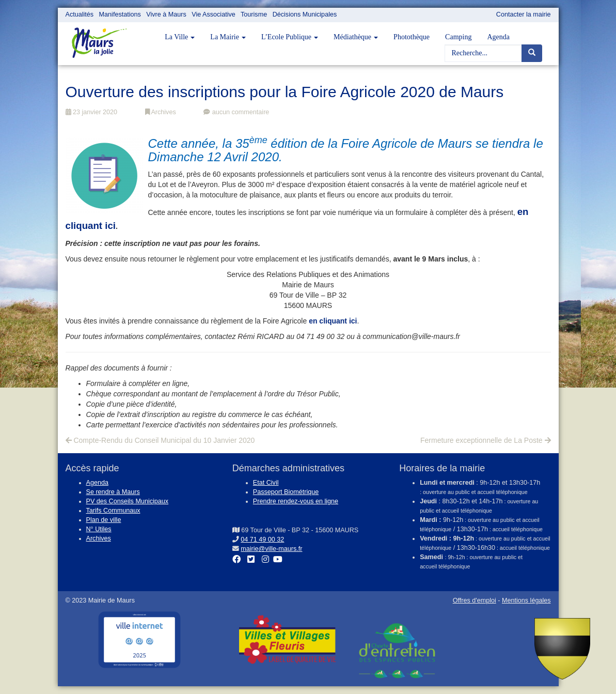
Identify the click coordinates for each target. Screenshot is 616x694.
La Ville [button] (180, 37)
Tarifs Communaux (113, 511)
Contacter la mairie (524, 14)
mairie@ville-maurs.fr (271, 549)
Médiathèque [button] (356, 37)
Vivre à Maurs (166, 14)
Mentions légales (526, 600)
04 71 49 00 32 (262, 539)
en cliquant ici (333, 321)
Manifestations (120, 14)
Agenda (498, 37)
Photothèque (412, 37)
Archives (161, 112)
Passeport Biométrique (286, 492)
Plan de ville (104, 520)
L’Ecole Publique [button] (290, 37)
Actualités (80, 14)
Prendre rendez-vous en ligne (296, 501)
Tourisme (254, 14)
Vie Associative (213, 14)
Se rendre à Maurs (113, 492)
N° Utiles (99, 529)
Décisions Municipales (305, 14)
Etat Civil (266, 483)
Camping (458, 37)
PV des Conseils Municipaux (128, 501)
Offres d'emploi (475, 600)
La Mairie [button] (228, 37)
